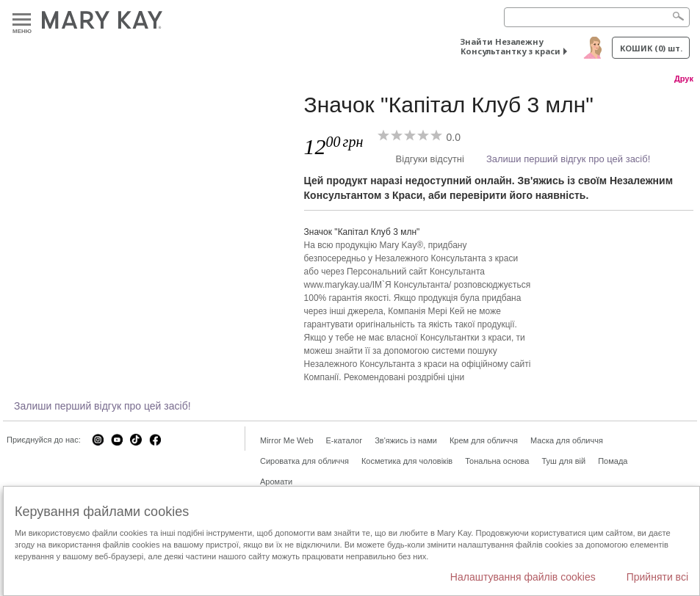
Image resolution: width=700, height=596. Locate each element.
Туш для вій (563, 461)
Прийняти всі (657, 577)
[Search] (597, 17)
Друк (684, 79)
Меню (22, 20)
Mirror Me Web (287, 440)
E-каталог (344, 440)
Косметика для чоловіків (407, 461)
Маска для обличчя (567, 440)
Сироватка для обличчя (304, 461)
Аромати (276, 481)
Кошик (651, 48)
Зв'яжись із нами (406, 440)
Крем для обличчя (484, 440)
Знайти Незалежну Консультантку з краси (510, 46)
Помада (613, 461)
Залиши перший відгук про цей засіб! (568, 159)
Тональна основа (497, 461)
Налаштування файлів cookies (523, 577)
